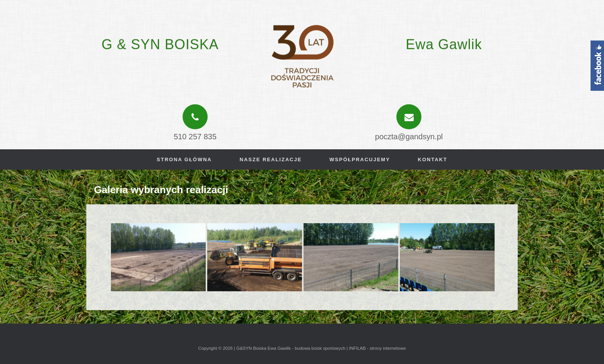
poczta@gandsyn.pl (409, 137)
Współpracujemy (360, 159)
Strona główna (184, 159)
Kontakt (433, 159)
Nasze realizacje (271, 159)
